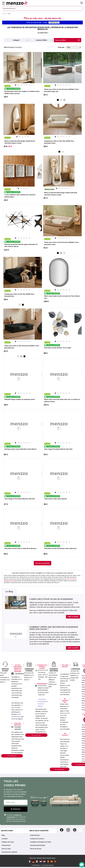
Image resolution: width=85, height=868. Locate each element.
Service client (6, 849)
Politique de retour (8, 842)
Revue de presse (36, 849)
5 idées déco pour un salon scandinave (51, 599)
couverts (15, 581)
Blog (3, 835)
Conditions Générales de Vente (40, 842)
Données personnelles (38, 845)
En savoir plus (12, 756)
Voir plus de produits (42, 563)
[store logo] (43, 3)
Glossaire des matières (9, 852)
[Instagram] (68, 830)
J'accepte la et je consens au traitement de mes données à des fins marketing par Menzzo (15, 818)
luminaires (7, 581)
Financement (6, 845)
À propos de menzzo (37, 839)
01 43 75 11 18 (43, 670)
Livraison (5, 839)
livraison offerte (41, 40)
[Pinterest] (75, 830)
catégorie (16, 40)
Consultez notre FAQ (18, 728)
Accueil (4, 14)
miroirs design (70, 579)
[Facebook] (62, 830)
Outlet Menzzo (35, 835)
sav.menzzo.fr (20, 673)
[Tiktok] (80, 830)
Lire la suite (73, 617)
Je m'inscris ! (16, 809)
